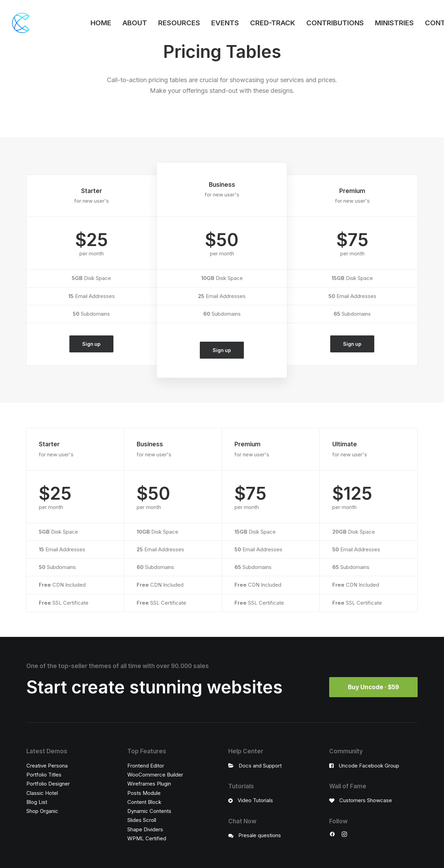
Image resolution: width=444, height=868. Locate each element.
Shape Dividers (145, 829)
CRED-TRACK (273, 23)
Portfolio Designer (48, 784)
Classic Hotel (42, 793)
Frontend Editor (146, 766)
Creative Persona (47, 766)
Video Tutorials (255, 800)
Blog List (37, 802)
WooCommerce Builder (155, 775)
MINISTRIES (394, 23)
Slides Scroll (142, 820)
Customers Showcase (366, 800)
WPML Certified (147, 838)
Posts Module (144, 793)
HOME (101, 23)
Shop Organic (42, 811)
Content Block (144, 802)
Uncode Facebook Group (369, 766)
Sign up (91, 344)
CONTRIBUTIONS (335, 23)
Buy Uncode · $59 (373, 687)
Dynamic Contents (149, 811)
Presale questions (260, 835)
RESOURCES (179, 23)
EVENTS (225, 23)
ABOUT (135, 23)
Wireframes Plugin (149, 784)
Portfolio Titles (44, 775)
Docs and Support (260, 766)
